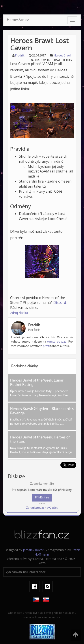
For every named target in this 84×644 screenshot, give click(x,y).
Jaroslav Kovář (33, 550)
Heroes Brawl (62, 56)
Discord (60, 303)
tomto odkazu (57, 342)
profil (46, 346)
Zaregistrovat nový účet (42, 508)
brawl (57, 60)
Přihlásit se (42, 498)
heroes (67, 60)
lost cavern (43, 60)
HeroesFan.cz (18, 20)
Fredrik (20, 56)
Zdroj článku (19, 313)
